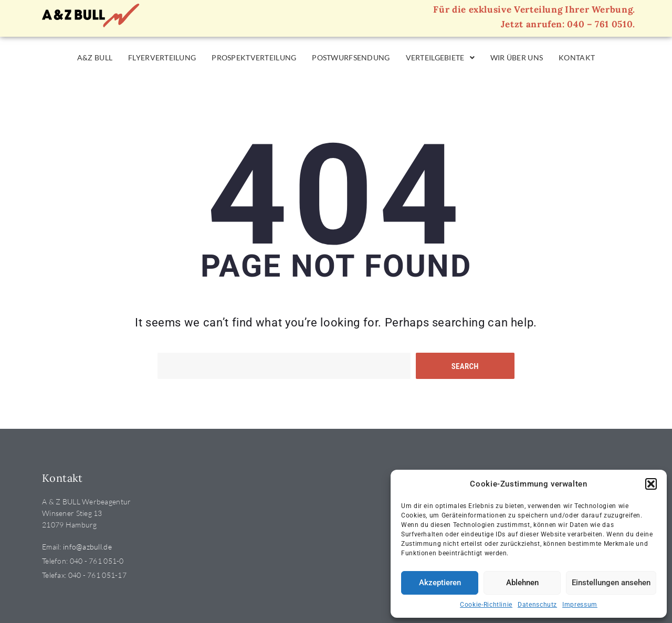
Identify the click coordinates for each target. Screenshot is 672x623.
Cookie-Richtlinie (486, 605)
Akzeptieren (440, 583)
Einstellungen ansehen (611, 583)
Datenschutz (537, 605)
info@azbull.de (87, 547)
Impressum (580, 605)
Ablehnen (522, 583)
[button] (651, 484)
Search (465, 366)
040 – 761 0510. (601, 24)
